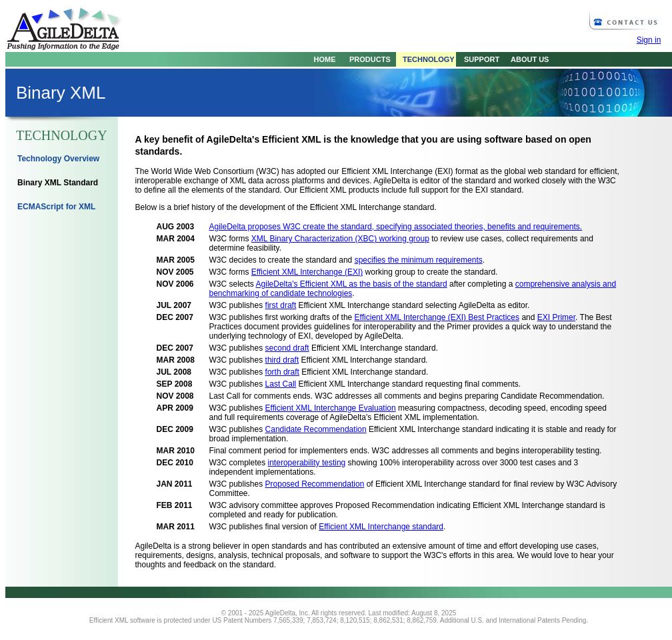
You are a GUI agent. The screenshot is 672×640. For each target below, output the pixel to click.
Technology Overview (58, 159)
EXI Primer (556, 317)
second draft (287, 348)
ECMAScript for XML (56, 207)
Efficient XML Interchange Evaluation (331, 408)
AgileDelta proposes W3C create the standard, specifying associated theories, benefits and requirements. (396, 227)
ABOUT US (526, 59)
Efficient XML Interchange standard (381, 527)
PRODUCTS (367, 59)
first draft (281, 305)
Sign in (649, 40)
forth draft (282, 372)
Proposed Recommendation (315, 484)
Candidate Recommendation (316, 429)
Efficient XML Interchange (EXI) (307, 272)
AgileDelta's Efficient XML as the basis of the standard (352, 284)
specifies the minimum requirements (419, 260)
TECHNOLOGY (425, 59)
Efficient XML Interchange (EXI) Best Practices (437, 317)
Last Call (281, 384)
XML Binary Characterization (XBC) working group (340, 239)
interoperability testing (307, 463)
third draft (282, 360)
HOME (325, 59)
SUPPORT (478, 59)
